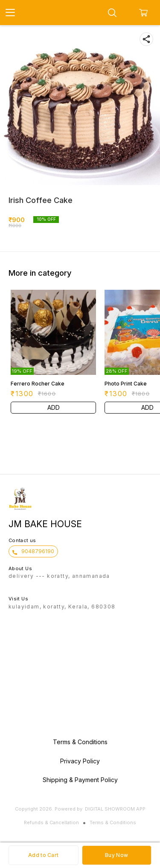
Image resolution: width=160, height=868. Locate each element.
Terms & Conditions (113, 822)
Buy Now (116, 855)
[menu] (10, 13)
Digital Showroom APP (115, 809)
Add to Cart (43, 855)
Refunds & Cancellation (51, 822)
